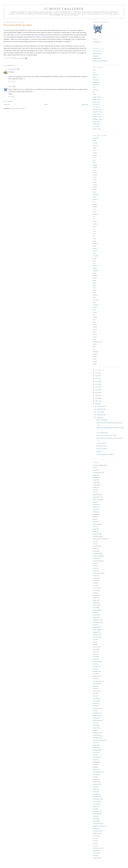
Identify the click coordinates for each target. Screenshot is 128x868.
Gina (94, 209)
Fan (94, 642)
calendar (95, 558)
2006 (97, 404)
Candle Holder (97, 561)
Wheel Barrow (97, 848)
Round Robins (97, 58)
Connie (95, 185)
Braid (95, 549)
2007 (97, 401)
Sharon (10, 86)
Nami (95, 302)
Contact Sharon (97, 51)
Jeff (94, 229)
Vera (94, 72)
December (100, 406)
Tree (94, 843)
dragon (95, 617)
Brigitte (95, 165)
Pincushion (96, 757)
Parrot (95, 742)
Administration (97, 473)
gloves (95, 657)
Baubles (95, 514)
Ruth (94, 322)
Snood (95, 792)
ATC (94, 492)
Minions (95, 718)
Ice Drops (96, 684)
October (99, 412)
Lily (94, 263)
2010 (97, 393)
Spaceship (96, 804)
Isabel (95, 221)
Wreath (95, 853)
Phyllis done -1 (97, 124)
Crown (95, 590)
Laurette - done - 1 (98, 109)
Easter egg (96, 630)
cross (94, 585)
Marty (95, 283)
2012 (97, 387)
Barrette (95, 509)
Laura (95, 253)
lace (94, 693)
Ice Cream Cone (97, 681)
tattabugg (96, 352)
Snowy (95, 337)
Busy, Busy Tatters (102, 446)
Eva (94, 202)
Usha (94, 70)
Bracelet (95, 546)
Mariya (95, 278)
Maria (95, 273)
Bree (94, 163)
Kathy (95, 241)
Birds (94, 522)
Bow (94, 541)
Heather (95, 214)
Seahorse (95, 782)
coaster (95, 578)
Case (94, 566)
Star (94, 809)
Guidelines (96, 662)
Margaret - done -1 (98, 112)
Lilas (94, 261)
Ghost (95, 654)
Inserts (95, 689)
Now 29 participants (102, 432)
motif (94, 725)
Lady (94, 696)
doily (94, 607)
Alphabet (96, 477)
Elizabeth (96, 194)
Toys (94, 838)
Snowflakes (96, 799)
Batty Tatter (96, 85)
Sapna (95, 324)
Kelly (95, 246)
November (100, 409)
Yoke (94, 855)
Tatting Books (97, 42)
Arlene (95, 155)
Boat (94, 526)
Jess (94, 234)
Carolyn (95, 175)
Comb (95, 583)
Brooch (95, 551)
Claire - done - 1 (98, 99)
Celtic (95, 568)
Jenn (94, 231)
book (94, 531)
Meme (95, 290)
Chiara (95, 180)
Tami (94, 347)
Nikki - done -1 (97, 122)
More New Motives (102, 449)
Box (94, 544)
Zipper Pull (96, 858)
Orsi (94, 315)
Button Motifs (97, 556)
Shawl (95, 787)
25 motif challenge (98, 465)
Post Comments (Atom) (18, 108)
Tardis (95, 816)
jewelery (95, 691)
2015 (97, 379)
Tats (94, 349)
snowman (96, 801)
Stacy (95, 339)
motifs (95, 728)
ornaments (96, 738)
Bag (94, 502)
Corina (95, 187)
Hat (94, 669)
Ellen (94, 197)
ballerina (95, 504)
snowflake (96, 797)
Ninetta (95, 307)
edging (95, 632)
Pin (94, 755)
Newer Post (7, 104)
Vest (94, 846)
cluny (95, 576)
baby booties (97, 497)
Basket (95, 512)
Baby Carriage (97, 499)
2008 (97, 398)
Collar (95, 581)
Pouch (95, 760)
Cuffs (95, 593)
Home (46, 104)
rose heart (96, 774)
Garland (95, 649)
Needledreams (12, 69)
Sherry (95, 329)
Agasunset (96, 138)
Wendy (95, 361)
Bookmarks (96, 536)
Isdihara (95, 224)
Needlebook (96, 735)
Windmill (96, 850)
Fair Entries (96, 637)
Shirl (94, 332)
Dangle (95, 598)
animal (95, 485)
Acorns (95, 470)
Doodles (95, 615)
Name (95, 730)
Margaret (95, 271)
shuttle (95, 789)
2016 (97, 376)
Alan (94, 140)
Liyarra (95, 266)
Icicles (95, 686)
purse (94, 765)
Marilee (95, 275)
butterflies (96, 554)
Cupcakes (96, 595)
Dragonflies (96, 620)
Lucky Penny (97, 708)
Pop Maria (96, 80)
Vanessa (95, 354)
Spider (95, 806)
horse (94, 679)
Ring (94, 767)
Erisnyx (95, 199)
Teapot (95, 828)
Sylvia (95, 344)
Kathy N (95, 244)
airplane (95, 475)
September (100, 415)
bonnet (95, 529)
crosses (95, 588)
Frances (95, 204)
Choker (95, 571)
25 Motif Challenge (64, 9)
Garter (95, 652)
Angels (95, 482)
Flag (94, 644)
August (99, 417)
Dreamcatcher (97, 622)
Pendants (95, 750)
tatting (95, 821)
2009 (97, 395)
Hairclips (96, 666)
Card (94, 563)
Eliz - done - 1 (97, 104)
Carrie (95, 177)
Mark (94, 280)
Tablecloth (96, 814)
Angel (95, 480)
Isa (94, 219)
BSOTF (95, 167)
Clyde (95, 182)
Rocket (95, 770)
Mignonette (96, 715)
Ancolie (95, 143)
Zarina (95, 364)
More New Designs (102, 420)
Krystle (95, 251)
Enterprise (96, 634)
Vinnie (95, 356)
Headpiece (96, 671)
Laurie (95, 258)
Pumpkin (95, 762)
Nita (94, 310)
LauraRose (96, 256)
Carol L (95, 172)
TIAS (95, 836)
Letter (95, 706)
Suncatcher (96, 811)
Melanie (95, 90)
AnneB (95, 153)
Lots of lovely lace (102, 443)
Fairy (94, 639)
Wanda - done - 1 (98, 129)
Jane (94, 226)
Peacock (95, 747)
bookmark (96, 534)
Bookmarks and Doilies (100, 539)
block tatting (96, 524)
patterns (95, 745)
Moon (95, 723)
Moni (94, 298)
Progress (99, 451)
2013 (97, 384)
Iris (94, 216)
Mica (94, 293)
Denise (95, 192)
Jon (94, 236)
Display (95, 603)
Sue (94, 92)
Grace (95, 212)
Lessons (95, 703)
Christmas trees (97, 573)
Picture (95, 752)
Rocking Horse (97, 772)
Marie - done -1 (97, 114)
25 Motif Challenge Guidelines (105, 454)
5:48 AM (11, 97)
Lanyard (95, 698)
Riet (94, 320)
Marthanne (96, 82)
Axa (94, 158)
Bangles (95, 507)
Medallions (96, 713)
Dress (95, 625)
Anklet (95, 487)
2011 (97, 390)
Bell (94, 517)
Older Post (85, 104)
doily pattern (97, 610)
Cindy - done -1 (97, 97)
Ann (94, 150)
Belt (94, 519)
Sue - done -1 (97, 126)
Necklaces (96, 733)
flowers (95, 647)
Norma (95, 312)
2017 (97, 373)
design (95, 600)
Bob (94, 160)
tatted (95, 819)
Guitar (95, 664)
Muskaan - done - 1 (98, 119)
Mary (94, 285)
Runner (95, 779)
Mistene (95, 75)
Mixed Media (97, 720)
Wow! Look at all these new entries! (107, 435)
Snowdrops (96, 794)
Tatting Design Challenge (100, 61)
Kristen (95, 248)
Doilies (95, 605)
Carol (95, 170)
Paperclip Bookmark (99, 740)
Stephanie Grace (98, 342)
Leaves (95, 701)
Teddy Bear (96, 833)
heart (94, 674)
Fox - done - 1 (97, 107)
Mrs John (96, 300)
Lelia (94, 94)
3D (94, 468)
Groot (95, 659)
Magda (95, 268)
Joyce (95, 239)
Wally (95, 359)
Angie (95, 148)
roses (94, 777)
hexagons (96, 676)
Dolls (94, 612)
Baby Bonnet (97, 495)
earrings (95, 627)
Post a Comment (8, 101)
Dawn (95, 190)
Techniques (96, 831)
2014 (97, 381)
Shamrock (96, 784)
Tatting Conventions (99, 826)
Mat (94, 711)
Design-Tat (96, 56)
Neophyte (96, 305)
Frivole (95, 207)
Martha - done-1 (97, 117)
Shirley (95, 334)
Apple (95, 490)
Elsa (94, 87)
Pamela (95, 317)
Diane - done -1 (97, 102)
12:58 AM (12, 82)
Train (94, 841)
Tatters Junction (97, 53)
